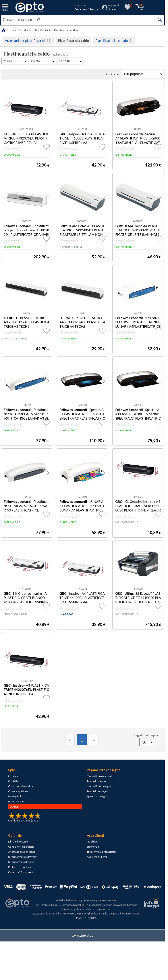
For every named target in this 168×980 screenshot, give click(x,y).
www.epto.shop (82, 935)
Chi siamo (14, 776)
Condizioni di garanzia (21, 847)
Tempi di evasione (97, 781)
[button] (160, 105)
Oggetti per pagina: (147, 735)
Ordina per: (114, 74)
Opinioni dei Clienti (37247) (24, 820)
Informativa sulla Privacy (22, 857)
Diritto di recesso (18, 842)
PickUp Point (16, 796)
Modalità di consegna (99, 786)
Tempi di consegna (97, 791)
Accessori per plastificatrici (28, 41)
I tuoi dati (92, 842)
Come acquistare (18, 791)
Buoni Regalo (16, 801)
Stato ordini (94, 847)
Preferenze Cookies (19, 867)
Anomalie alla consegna (22, 852)
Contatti (13, 781)
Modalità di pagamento (100, 776)
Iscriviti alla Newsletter (102, 852)
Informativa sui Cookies (22, 862)
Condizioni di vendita (20, 786)
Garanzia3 (21, 872)
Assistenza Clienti (97, 857)
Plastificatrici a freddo (114, 41)
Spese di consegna (97, 796)
